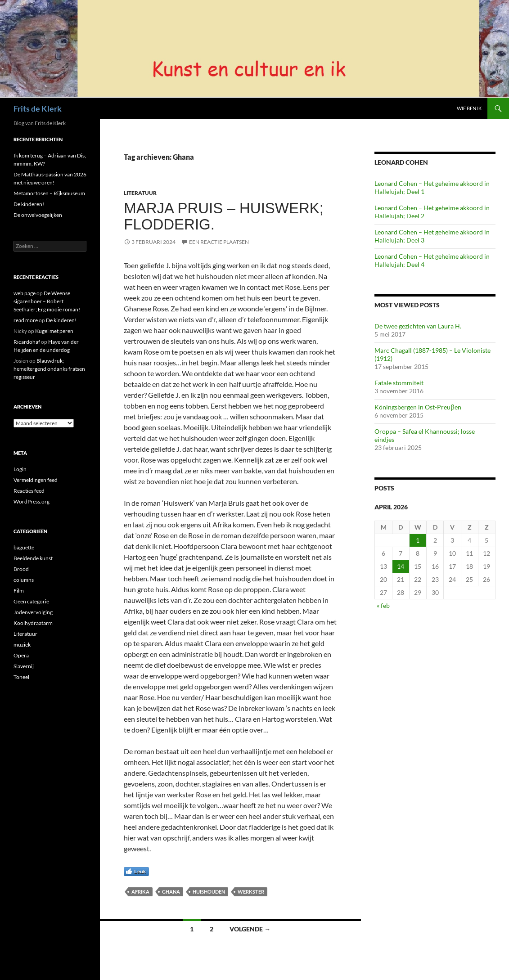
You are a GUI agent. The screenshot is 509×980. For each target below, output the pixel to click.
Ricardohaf (27, 342)
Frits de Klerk (38, 108)
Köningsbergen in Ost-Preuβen (418, 407)
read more (26, 320)
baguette (24, 547)
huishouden (209, 892)
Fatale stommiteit (399, 383)
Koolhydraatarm (33, 623)
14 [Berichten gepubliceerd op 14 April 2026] (401, 566)
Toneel (21, 677)
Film (19, 591)
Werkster (251, 892)
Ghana (171, 892)
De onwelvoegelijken (38, 215)
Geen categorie (31, 601)
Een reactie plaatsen (219, 242)
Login (20, 469)
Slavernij (24, 666)
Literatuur (140, 193)
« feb (383, 605)
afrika (140, 892)
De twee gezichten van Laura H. (418, 326)
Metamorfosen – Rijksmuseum (49, 193)
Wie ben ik (469, 108)
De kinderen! (29, 204)
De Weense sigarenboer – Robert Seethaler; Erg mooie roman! (47, 301)
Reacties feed (29, 491)
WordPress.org (32, 501)
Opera (21, 655)
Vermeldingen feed (36, 480)
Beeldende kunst (33, 558)
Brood (21, 569)
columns (24, 580)
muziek (22, 645)
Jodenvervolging (33, 612)
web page (25, 293)
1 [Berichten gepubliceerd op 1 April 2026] (418, 540)
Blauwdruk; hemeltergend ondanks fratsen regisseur (49, 369)
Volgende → (250, 929)
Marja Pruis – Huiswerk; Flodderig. (224, 216)
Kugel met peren (54, 331)
